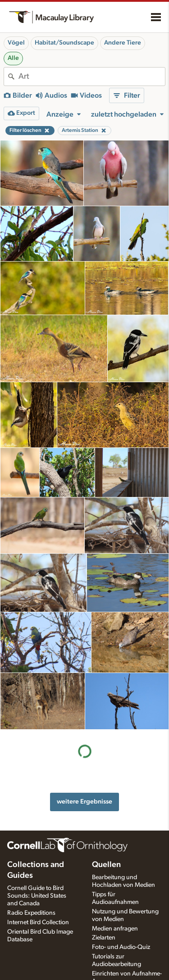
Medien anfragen (115, 915)
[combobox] (92, 77)
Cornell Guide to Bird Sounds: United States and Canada (37, 882)
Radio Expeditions (31, 899)
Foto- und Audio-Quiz (121, 934)
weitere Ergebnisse (84, 745)
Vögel (16, 43)
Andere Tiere (123, 43)
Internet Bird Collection (38, 908)
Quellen (106, 851)
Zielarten (104, 924)
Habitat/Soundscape (64, 43)
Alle (13, 58)
